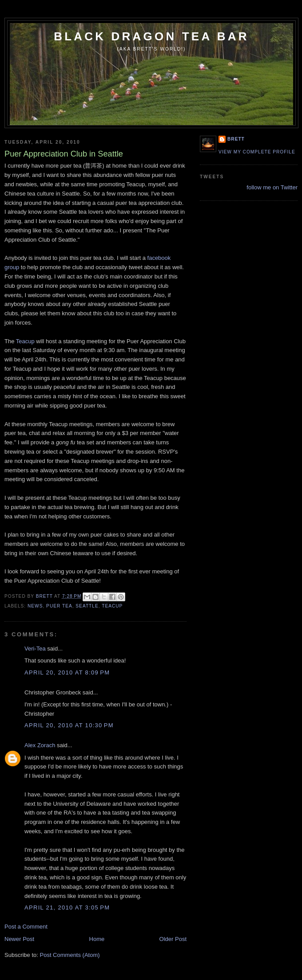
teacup (112, 606)
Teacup (25, 341)
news (35, 606)
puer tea (59, 606)
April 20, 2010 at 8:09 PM (67, 672)
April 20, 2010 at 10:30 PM (69, 725)
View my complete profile (257, 152)
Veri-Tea (35, 649)
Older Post (173, 939)
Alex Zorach (40, 745)
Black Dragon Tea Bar (151, 36)
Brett (236, 139)
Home (97, 939)
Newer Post (19, 939)
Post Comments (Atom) (70, 955)
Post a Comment (26, 927)
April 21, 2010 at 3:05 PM (67, 907)
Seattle (87, 606)
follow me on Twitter (272, 187)
